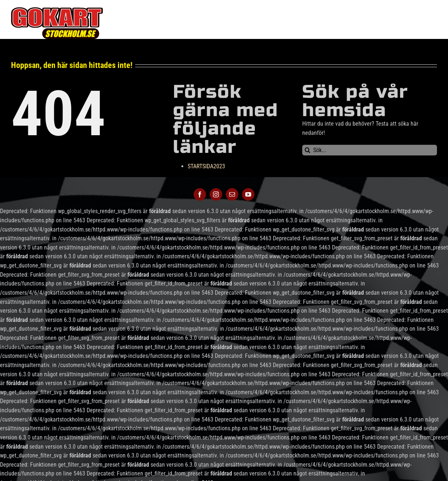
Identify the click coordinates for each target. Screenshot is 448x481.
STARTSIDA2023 (206, 166)
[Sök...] (370, 150)
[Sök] (308, 150)
